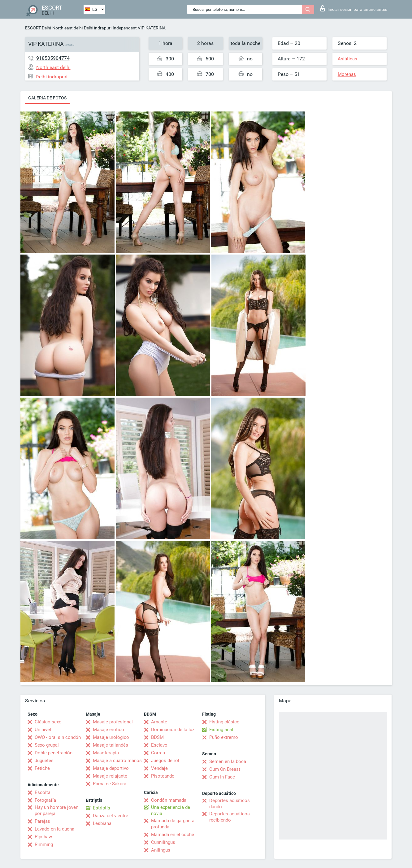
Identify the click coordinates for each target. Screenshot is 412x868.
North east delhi (67, 28)
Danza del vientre (111, 816)
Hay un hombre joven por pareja (56, 810)
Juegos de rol (165, 761)
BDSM (157, 737)
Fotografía (45, 800)
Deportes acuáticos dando (230, 804)
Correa (158, 753)
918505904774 (53, 58)
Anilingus (161, 850)
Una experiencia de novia (171, 810)
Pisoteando (163, 776)
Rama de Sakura (110, 784)
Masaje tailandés (111, 745)
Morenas (347, 74)
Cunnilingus (163, 842)
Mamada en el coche (173, 835)
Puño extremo (224, 737)
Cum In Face (222, 777)
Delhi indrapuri (98, 28)
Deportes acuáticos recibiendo (230, 817)
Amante (159, 722)
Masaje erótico (108, 730)
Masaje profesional (113, 722)
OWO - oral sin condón (58, 737)
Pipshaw (43, 837)
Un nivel (43, 730)
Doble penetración (54, 753)
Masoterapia (106, 753)
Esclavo (159, 745)
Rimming (44, 844)
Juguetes (44, 761)
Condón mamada (169, 800)
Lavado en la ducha (54, 829)
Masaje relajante (110, 776)
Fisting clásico (224, 722)
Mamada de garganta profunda (173, 824)
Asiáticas (347, 59)
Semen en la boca (228, 761)
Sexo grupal (47, 745)
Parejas (42, 821)
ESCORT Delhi (38, 28)
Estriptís (102, 808)
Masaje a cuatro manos (117, 761)
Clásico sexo (48, 722)
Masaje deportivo (111, 768)
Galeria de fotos (47, 98)
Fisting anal (221, 730)
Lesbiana (102, 823)
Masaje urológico (111, 737)
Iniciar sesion (354, 8)
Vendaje (159, 768)
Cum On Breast (225, 769)
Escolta (43, 792)
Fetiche (42, 768)
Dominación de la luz (173, 730)
